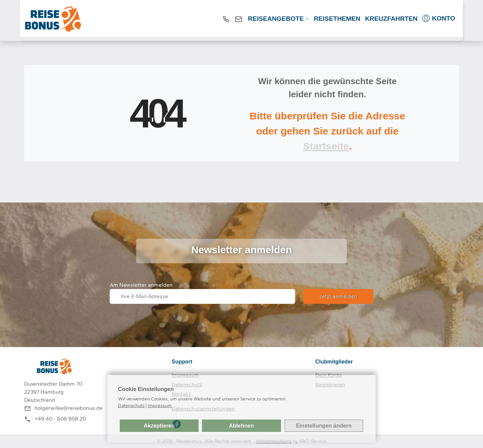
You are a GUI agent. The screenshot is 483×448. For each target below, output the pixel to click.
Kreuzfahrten (391, 19)
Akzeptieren (159, 426)
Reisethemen (337, 19)
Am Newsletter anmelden (141, 285)
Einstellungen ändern (324, 426)
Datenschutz (131, 405)
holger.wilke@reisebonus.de (69, 408)
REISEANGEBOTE (276, 19)
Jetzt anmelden (338, 296)
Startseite (326, 146)
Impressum (160, 405)
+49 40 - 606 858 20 (60, 419)
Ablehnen (241, 426)
